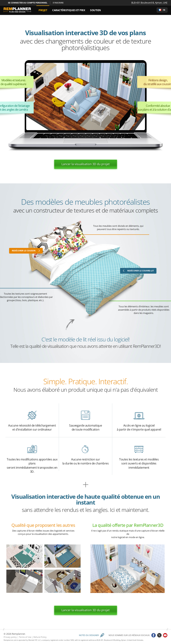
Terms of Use (25, 637)
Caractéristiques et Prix (69, 10)
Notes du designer (89, 635)
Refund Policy (40, 637)
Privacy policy (10, 637)
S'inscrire (58, 3)
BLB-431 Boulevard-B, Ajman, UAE (149, 3)
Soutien (95, 10)
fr (162, 10)
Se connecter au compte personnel (28, 3)
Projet (43, 10)
